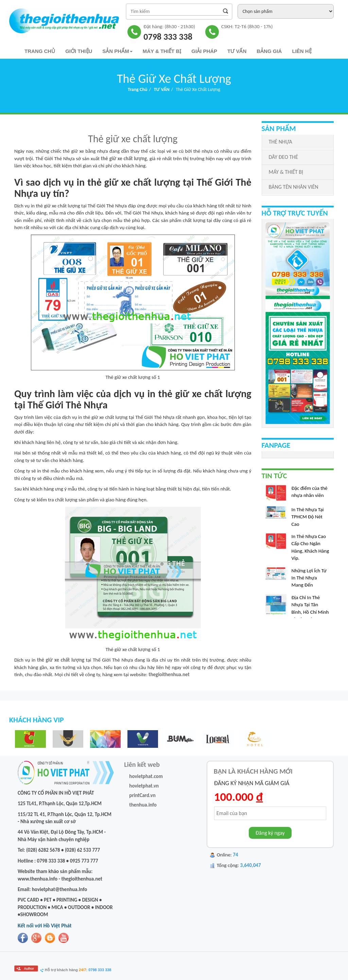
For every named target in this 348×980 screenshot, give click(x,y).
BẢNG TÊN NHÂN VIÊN (294, 187)
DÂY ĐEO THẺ (283, 157)
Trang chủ (40, 51)
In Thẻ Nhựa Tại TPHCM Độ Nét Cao (308, 520)
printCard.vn (142, 795)
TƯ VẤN (237, 51)
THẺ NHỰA (281, 142)
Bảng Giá (269, 51)
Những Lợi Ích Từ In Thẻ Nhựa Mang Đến (309, 581)
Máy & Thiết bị (162, 51)
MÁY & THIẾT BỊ (286, 172)
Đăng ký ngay (270, 833)
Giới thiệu (79, 51)
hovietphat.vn (144, 786)
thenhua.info (143, 805)
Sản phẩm (117, 51)
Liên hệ (302, 51)
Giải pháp (204, 51)
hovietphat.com (146, 776)
